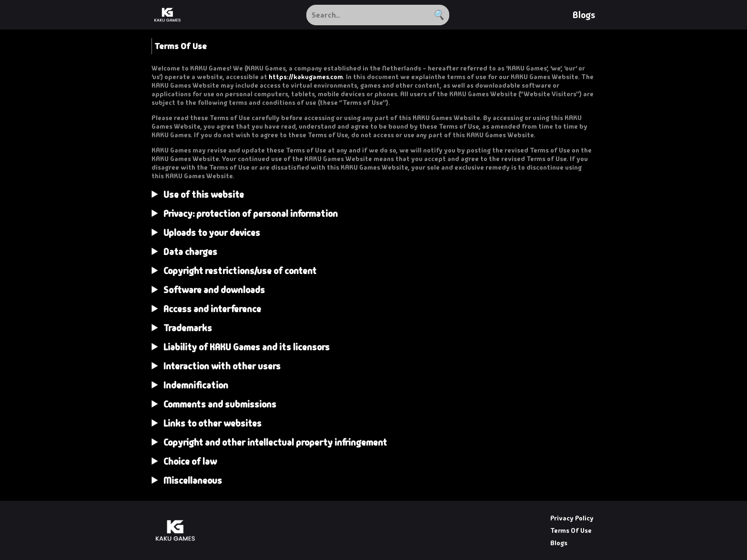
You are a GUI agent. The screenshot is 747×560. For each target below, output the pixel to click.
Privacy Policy (572, 518)
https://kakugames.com (306, 77)
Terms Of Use (571, 530)
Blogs (584, 15)
